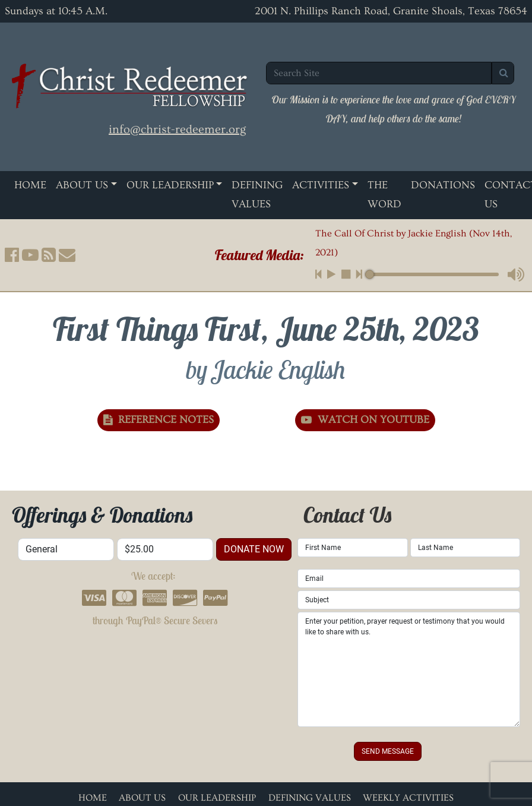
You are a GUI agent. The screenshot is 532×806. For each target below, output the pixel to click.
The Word (384, 195)
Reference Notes (159, 420)
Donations (443, 185)
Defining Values (257, 195)
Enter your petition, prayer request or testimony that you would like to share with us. (409, 669)
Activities (321, 185)
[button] (12, 255)
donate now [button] (254, 549)
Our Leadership (170, 185)
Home (30, 185)
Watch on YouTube (365, 420)
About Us (82, 185)
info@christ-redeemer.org (177, 129)
